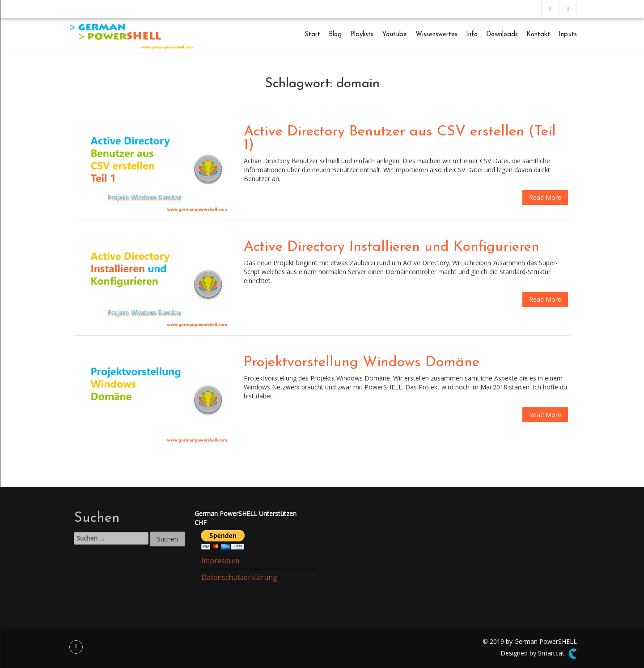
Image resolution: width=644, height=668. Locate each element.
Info (472, 35)
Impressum (220, 561)
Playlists (362, 35)
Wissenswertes (436, 35)
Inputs (568, 35)
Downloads (502, 35)
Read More (545, 197)
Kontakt (538, 35)
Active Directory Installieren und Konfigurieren (392, 247)
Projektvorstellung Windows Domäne (362, 363)
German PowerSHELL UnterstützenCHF (246, 518)
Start (312, 35)
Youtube (394, 35)
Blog (335, 35)
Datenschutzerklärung (239, 577)
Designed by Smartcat (539, 654)
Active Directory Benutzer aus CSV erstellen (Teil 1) (400, 139)
